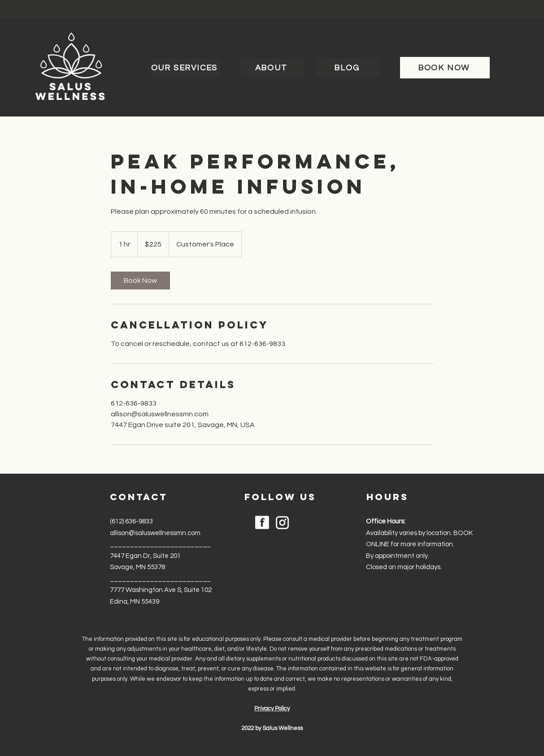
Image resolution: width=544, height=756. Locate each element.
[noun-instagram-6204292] (282, 523)
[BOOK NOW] (445, 68)
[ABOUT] (272, 68)
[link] (140, 281)
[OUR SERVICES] (185, 68)
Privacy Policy (272, 708)
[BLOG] (348, 68)
